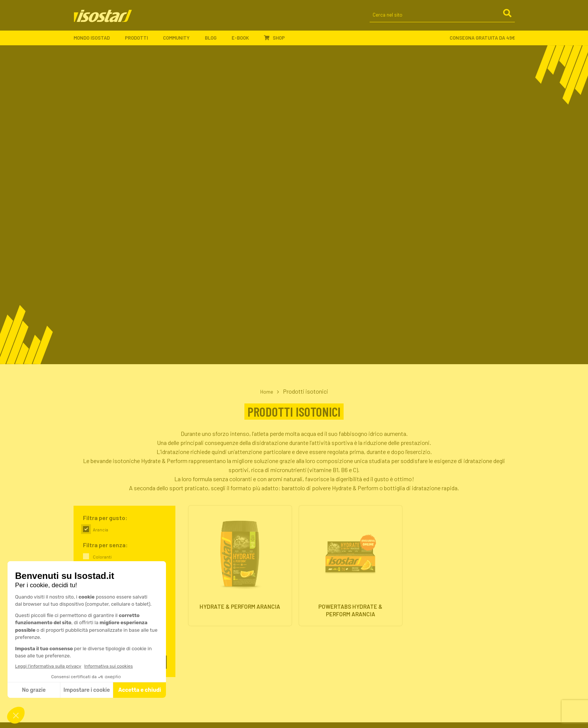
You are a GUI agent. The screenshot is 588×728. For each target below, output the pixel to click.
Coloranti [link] (102, 557)
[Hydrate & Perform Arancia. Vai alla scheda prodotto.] (240, 568)
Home (267, 391)
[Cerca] (507, 18)
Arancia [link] (101, 529)
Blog (214, 42)
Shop (274, 41)
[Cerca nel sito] (442, 19)
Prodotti (140, 42)
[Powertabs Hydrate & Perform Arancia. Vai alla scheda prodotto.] (351, 568)
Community (180, 42)
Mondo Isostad (95, 42)
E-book (244, 42)
